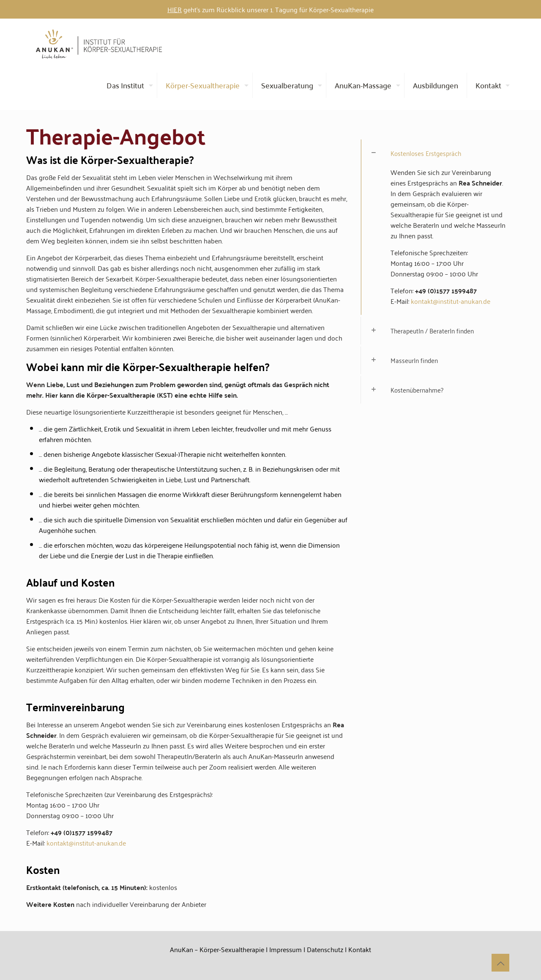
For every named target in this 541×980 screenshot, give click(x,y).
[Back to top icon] (500, 963)
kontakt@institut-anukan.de (86, 843)
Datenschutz (325, 949)
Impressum (286, 949)
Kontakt (360, 949)
